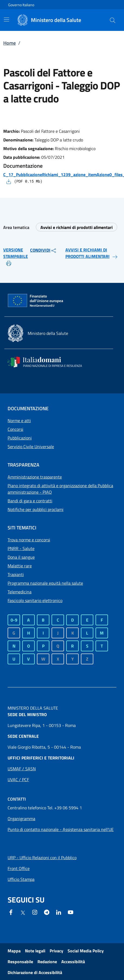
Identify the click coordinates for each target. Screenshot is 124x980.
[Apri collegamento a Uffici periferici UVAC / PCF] (18, 780)
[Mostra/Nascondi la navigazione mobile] (7, 20)
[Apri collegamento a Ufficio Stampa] (21, 879)
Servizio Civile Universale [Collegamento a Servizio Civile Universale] (31, 447)
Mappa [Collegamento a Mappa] (14, 951)
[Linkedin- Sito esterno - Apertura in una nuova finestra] (59, 912)
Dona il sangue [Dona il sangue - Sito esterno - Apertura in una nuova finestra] (21, 557)
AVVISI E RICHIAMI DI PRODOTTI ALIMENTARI (92, 253)
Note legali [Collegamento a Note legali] (35, 951)
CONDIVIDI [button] (44, 250)
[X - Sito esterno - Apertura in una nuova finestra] (23, 912)
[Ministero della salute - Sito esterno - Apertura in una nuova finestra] (38, 333)
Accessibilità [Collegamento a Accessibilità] (73, 962)
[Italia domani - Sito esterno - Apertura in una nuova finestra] (48, 362)
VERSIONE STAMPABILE (16, 257)
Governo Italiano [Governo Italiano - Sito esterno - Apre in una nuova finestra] (21, 5)
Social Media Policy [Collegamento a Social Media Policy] (86, 951)
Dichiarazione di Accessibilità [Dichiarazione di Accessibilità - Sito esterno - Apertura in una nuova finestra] (35, 972)
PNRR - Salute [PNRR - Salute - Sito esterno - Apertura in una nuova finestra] (21, 548)
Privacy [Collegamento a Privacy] (56, 951)
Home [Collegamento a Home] (9, 43)
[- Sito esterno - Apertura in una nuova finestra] (71, 912)
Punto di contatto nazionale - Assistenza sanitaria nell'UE (61, 829)
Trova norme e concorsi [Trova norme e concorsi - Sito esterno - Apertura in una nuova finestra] (29, 540)
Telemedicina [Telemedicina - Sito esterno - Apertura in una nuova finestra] (20, 592)
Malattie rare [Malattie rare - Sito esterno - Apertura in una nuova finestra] (20, 566)
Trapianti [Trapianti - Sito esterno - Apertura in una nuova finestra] (16, 574)
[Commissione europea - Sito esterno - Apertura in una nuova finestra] (36, 301)
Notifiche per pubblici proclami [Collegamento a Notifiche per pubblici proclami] (36, 509)
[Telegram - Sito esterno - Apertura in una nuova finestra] (47, 912)
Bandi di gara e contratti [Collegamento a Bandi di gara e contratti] (30, 501)
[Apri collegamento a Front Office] (19, 868)
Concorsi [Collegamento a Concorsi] (15, 429)
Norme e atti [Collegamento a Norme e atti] (19, 421)
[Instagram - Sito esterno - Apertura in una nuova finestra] (35, 912)
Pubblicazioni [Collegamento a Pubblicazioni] (20, 438)
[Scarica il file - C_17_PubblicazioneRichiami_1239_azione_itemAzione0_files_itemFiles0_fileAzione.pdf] (9, 181)
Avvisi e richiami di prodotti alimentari (77, 227)
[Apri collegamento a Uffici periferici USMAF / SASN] (22, 769)
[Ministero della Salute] (57, 20)
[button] (113, 20)
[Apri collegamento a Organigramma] (21, 819)
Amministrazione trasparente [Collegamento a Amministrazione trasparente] (35, 477)
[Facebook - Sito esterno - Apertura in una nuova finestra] (11, 912)
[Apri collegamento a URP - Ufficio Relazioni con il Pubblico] (42, 858)
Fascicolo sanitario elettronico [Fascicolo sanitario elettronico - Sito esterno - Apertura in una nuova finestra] (35, 600)
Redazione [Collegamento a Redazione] (47, 962)
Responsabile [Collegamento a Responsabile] (20, 962)
